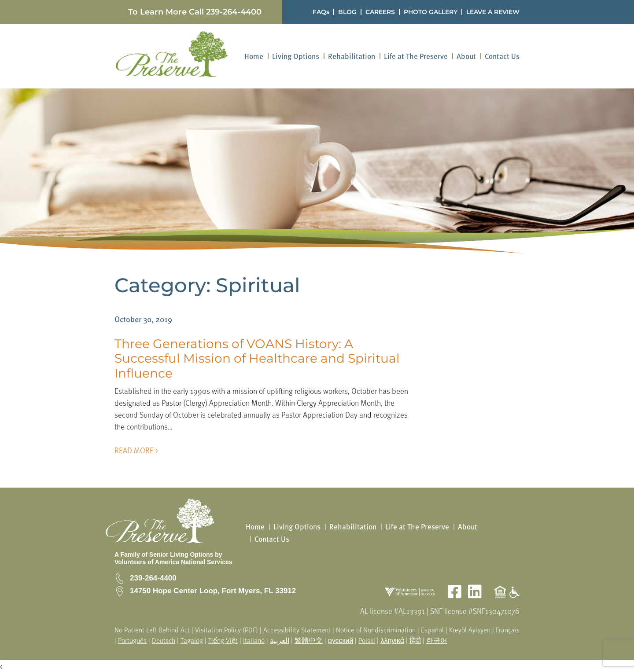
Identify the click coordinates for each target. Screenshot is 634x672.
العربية (280, 640)
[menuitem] (254, 56)
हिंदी (415, 640)
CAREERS (380, 12)
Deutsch (164, 640)
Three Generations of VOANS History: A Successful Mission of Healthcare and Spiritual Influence (257, 358)
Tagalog (192, 640)
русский (341, 640)
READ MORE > (136, 450)
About (466, 56)
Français (508, 630)
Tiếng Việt (223, 640)
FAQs (321, 12)
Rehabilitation (352, 56)
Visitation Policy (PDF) (227, 630)
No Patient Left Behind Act (152, 630)
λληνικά (392, 640)
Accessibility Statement (297, 630)
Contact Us (502, 56)
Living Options (296, 56)
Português (132, 640)
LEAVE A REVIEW (493, 12)
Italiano (254, 640)
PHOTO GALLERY (431, 12)
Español (432, 630)
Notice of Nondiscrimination (376, 630)
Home (254, 56)
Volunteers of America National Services (173, 562)
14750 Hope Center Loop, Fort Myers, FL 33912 (213, 591)
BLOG (347, 12)
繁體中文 (309, 640)
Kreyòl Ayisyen (470, 630)
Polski (367, 640)
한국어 (437, 640)
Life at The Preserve (416, 56)
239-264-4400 (234, 12)
